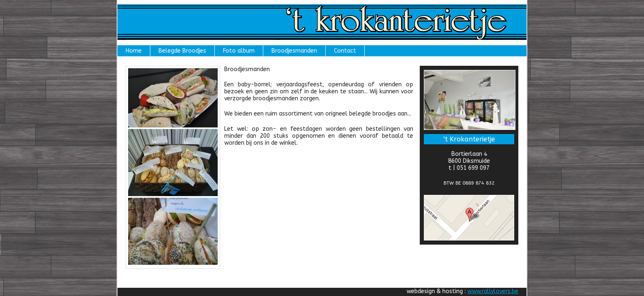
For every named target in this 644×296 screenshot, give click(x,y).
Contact (345, 51)
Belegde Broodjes (182, 51)
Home (134, 51)
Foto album (239, 51)
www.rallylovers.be (493, 291)
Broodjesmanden (294, 51)
